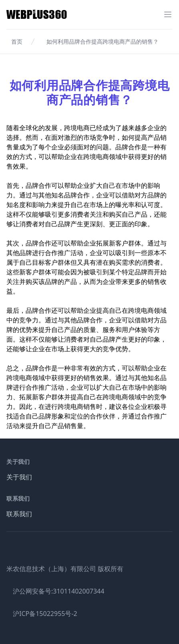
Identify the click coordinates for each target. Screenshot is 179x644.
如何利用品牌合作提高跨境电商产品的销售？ (103, 41)
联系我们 (19, 514)
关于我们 (19, 477)
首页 (17, 41)
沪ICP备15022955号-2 (45, 614)
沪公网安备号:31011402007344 (58, 591)
